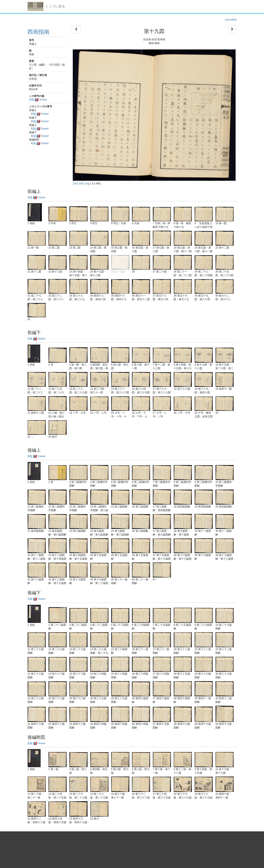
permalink (231, 20)
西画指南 (38, 32)
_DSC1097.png (81, 183)
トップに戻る (55, 6)
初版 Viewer (38, 100)
